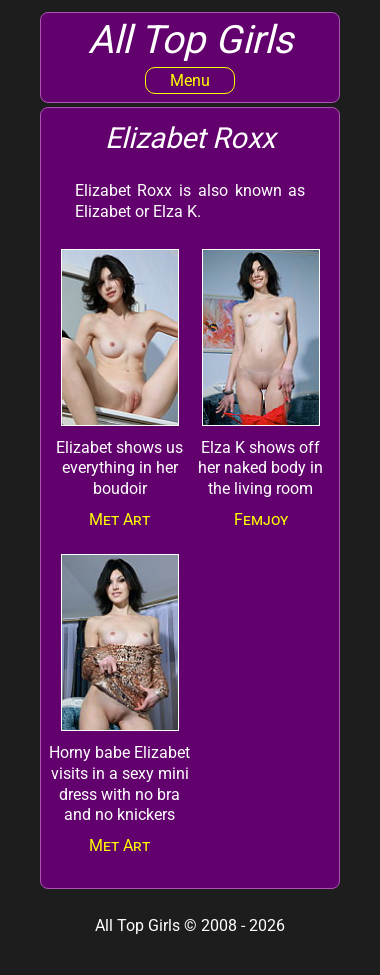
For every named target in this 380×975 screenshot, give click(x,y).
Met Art (119, 519)
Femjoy (261, 519)
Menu (190, 80)
